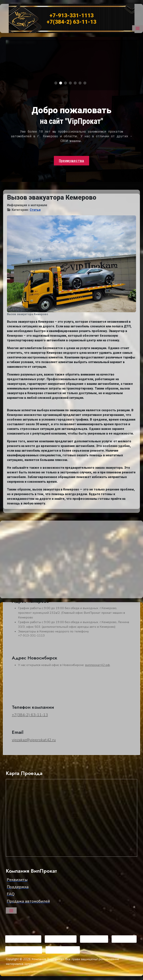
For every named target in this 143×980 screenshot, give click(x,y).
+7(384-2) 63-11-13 (30, 715)
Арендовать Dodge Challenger (38, 81)
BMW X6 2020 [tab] (67, 83)
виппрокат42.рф (97, 665)
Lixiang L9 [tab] (81, 83)
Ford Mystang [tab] (86, 83)
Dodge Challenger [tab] (57, 83)
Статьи (35, 210)
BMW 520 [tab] (77, 83)
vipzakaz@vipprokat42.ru (34, 740)
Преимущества (71, 161)
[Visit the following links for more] (23, 939)
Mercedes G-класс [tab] (72, 83)
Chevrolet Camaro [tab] (62, 83)
